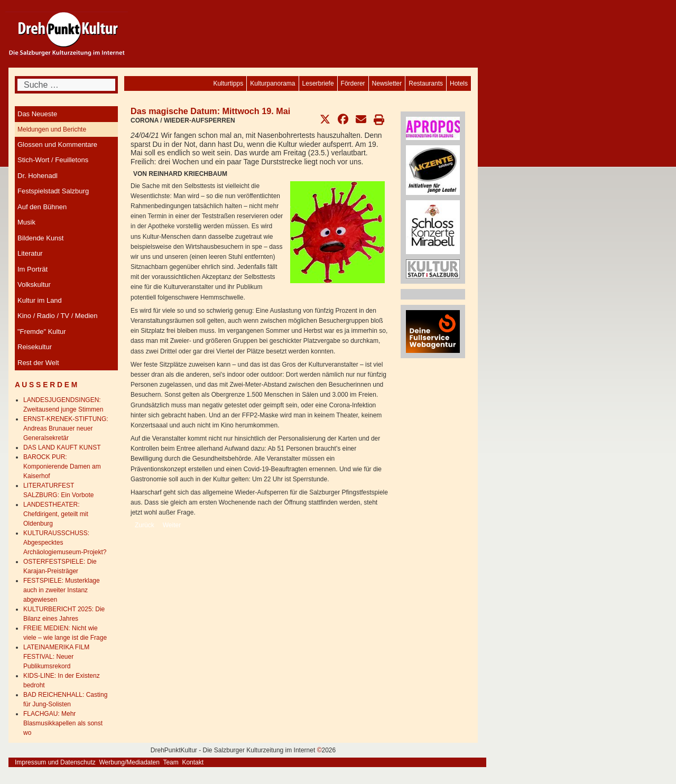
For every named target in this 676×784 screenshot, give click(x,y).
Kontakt (193, 762)
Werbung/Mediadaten (129, 762)
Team (170, 762)
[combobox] (66, 85)
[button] (325, 119)
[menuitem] (459, 83)
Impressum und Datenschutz (55, 762)
